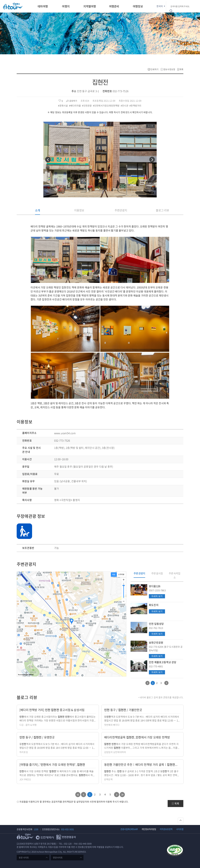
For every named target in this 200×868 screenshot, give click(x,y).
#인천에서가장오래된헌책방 (107, 106)
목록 (181, 69)
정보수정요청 (169, 69)
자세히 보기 (157, 596)
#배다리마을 (75, 106)
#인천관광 (87, 106)
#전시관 (125, 106)
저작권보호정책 (166, 829)
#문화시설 (63, 106)
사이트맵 (180, 829)
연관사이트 (58, 858)
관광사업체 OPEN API (129, 829)
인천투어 (13, 6)
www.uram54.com (65, 433)
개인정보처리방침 (149, 829)
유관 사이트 (24, 858)
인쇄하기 (155, 69)
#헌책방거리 (136, 106)
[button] (48, 160)
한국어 (160, 6)
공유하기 (73, 101)
